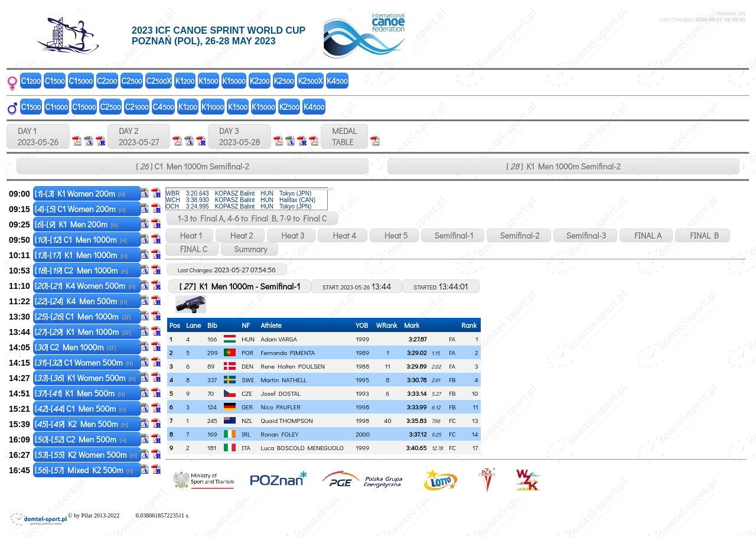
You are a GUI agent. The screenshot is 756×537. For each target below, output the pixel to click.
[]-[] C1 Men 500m (81, 409)
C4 (164, 107)
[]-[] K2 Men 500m (82, 424)
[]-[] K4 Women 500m (85, 286)
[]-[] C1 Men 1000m (81, 240)
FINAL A (646, 235)
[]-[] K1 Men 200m (76, 224)
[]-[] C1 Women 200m (80, 209)
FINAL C (192, 249)
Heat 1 (189, 235)
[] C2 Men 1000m (76, 347)
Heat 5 (394, 235)
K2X (310, 81)
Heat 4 (343, 235)
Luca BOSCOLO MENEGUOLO (302, 448)
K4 (337, 81)
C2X (159, 81)
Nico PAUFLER (281, 407)
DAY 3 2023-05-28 (239, 136)
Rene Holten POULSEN (293, 366)
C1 (31, 81)
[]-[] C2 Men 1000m (82, 270)
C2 (107, 81)
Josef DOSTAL (281, 393)
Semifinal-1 (453, 235)
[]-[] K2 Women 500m (86, 455)
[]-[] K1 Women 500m (85, 378)
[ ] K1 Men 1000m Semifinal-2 (563, 166)
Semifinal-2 (519, 235)
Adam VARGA (279, 339)
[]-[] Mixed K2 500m (84, 470)
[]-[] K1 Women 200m (80, 193)
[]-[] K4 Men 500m (81, 301)
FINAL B (703, 235)
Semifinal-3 (586, 235)
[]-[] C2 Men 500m (81, 439)
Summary (250, 249)
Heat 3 (291, 235)
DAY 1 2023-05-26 (38, 136)
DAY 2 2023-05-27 (139, 136)
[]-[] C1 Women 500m (84, 362)
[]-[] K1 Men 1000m (81, 255)
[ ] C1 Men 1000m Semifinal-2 (192, 166)
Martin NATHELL (284, 380)
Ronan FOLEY (280, 434)
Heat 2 (240, 235)
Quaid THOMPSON (287, 420)
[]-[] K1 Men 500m (80, 393)
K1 (185, 81)
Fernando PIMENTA (288, 352)
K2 (260, 81)
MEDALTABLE (344, 136)
